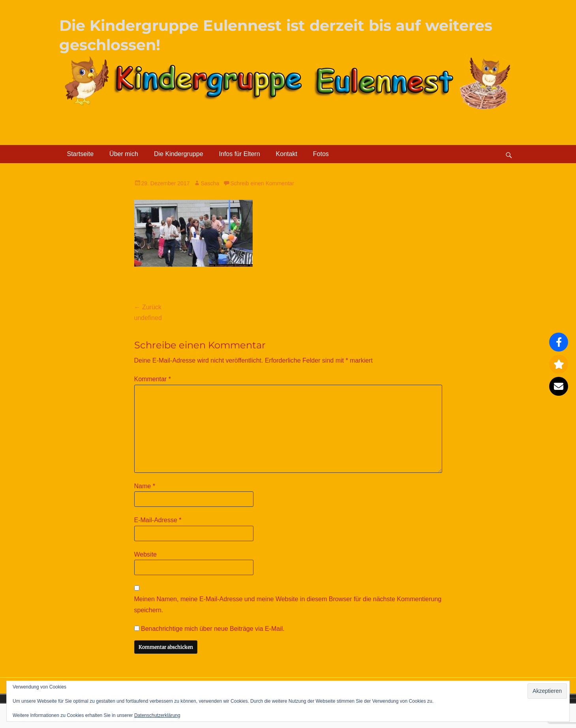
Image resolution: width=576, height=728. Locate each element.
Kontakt (287, 154)
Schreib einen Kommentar (262, 183)
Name (145, 486)
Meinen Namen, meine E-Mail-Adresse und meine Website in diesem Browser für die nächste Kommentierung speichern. (288, 604)
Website (146, 554)
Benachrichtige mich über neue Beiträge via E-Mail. (213, 629)
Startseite (81, 154)
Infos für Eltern (240, 154)
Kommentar (153, 379)
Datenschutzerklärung (157, 715)
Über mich (124, 154)
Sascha (210, 183)
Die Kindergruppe (179, 154)
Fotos (321, 154)
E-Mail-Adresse (158, 520)
